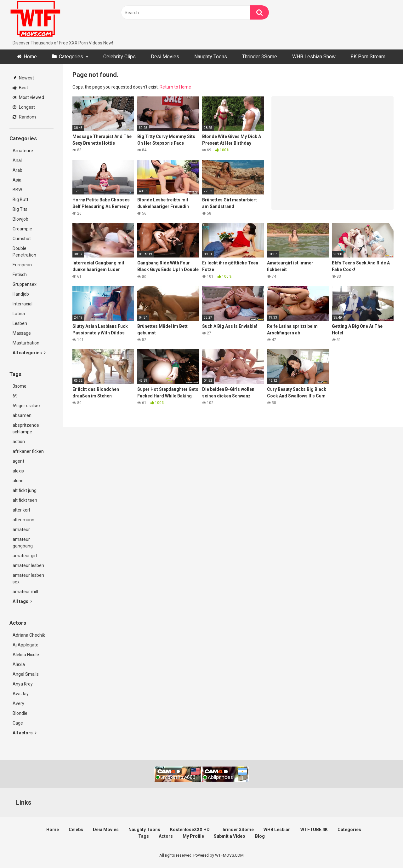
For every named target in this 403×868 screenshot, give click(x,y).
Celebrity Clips (119, 57)
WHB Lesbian (277, 830)
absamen (22, 415)
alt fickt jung (25, 490)
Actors (166, 836)
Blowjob (20, 219)
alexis (18, 471)
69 (15, 396)
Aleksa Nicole (26, 655)
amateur (21, 529)
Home (30, 57)
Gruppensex (25, 284)
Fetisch (20, 275)
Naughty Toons (211, 57)
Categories (71, 57)
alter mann (23, 520)
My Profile (193, 836)
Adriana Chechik (29, 635)
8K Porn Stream (368, 57)
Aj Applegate (26, 645)
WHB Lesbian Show (314, 57)
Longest (24, 107)
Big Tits (20, 209)
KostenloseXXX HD (190, 830)
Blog (260, 836)
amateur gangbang (23, 543)
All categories (29, 353)
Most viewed (28, 97)
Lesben (20, 323)
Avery (18, 703)
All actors (25, 733)
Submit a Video (230, 836)
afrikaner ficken (28, 451)
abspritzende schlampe (26, 428)
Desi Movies (165, 57)
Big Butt (20, 200)
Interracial (23, 304)
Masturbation (26, 343)
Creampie (22, 229)
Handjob (21, 294)
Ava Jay (21, 694)
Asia (17, 180)
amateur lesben (28, 565)
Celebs (76, 830)
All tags (22, 601)
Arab (17, 170)
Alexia (19, 664)
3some (20, 386)
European (22, 265)
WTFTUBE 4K (314, 830)
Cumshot (22, 239)
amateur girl (25, 556)
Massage (22, 333)
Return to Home (175, 87)
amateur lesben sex (28, 579)
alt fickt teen (25, 500)
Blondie (20, 713)
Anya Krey (23, 684)
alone (18, 481)
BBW (17, 190)
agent (18, 461)
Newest (24, 78)
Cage (18, 723)
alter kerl (21, 510)
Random (24, 117)
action (19, 442)
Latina (19, 314)
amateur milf (26, 592)
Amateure (23, 151)
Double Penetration (24, 252)
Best (20, 88)
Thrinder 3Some (260, 57)
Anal (17, 160)
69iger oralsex (27, 406)
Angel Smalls (26, 674)
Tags (144, 836)
